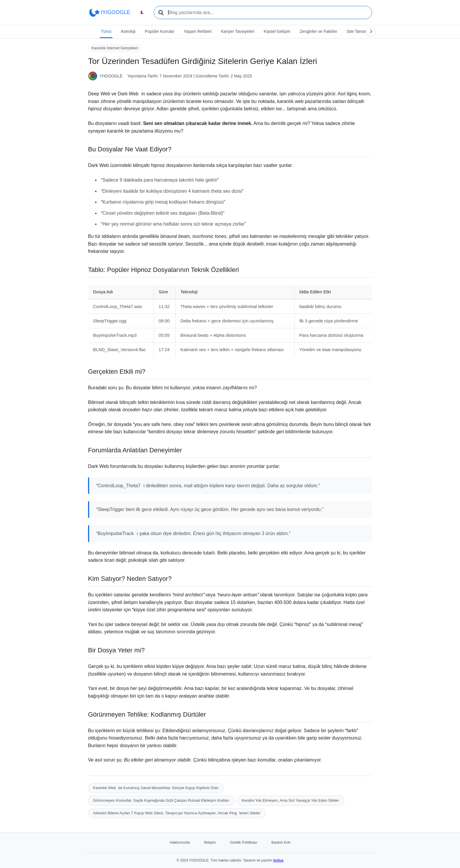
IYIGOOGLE (109, 13)
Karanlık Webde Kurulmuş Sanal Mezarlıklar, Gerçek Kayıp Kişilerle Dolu (156, 788)
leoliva (278, 860)
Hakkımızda (180, 842)
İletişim (210, 842)
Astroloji (128, 31)
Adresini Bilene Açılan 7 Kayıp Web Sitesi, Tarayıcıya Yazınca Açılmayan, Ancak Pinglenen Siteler (177, 813)
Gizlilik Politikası (244, 842)
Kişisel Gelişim (277, 31)
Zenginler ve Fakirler (319, 31)
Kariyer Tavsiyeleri (237, 31)
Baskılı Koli (281, 842)
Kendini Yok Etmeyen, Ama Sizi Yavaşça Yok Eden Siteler (290, 800)
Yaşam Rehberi (198, 31)
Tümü (106, 31)
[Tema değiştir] (142, 13)
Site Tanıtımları (360, 31)
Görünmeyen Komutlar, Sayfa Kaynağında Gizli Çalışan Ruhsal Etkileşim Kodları (161, 800)
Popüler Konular (160, 31)
